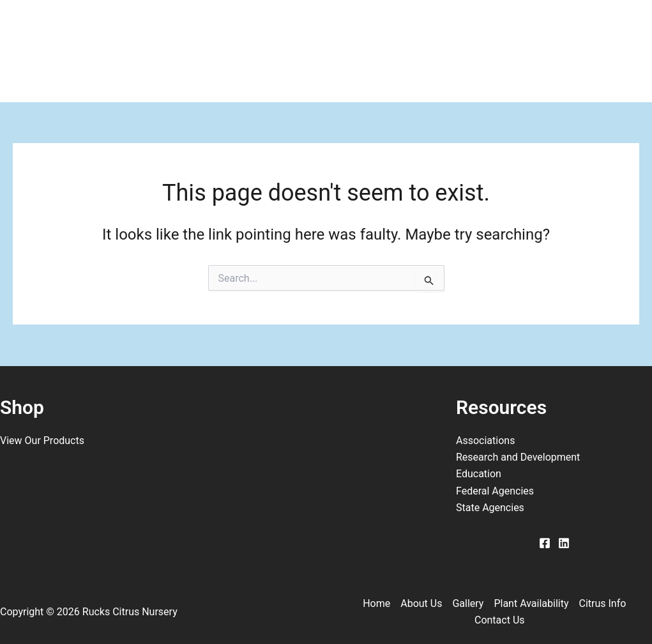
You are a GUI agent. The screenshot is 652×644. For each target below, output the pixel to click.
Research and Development (518, 457)
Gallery (242, 26)
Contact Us (91, 77)
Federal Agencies (495, 491)
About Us (157, 26)
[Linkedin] (564, 543)
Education (479, 474)
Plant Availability (353, 26)
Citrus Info (475, 26)
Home (74, 26)
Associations (485, 441)
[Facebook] (545, 543)
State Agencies (490, 508)
